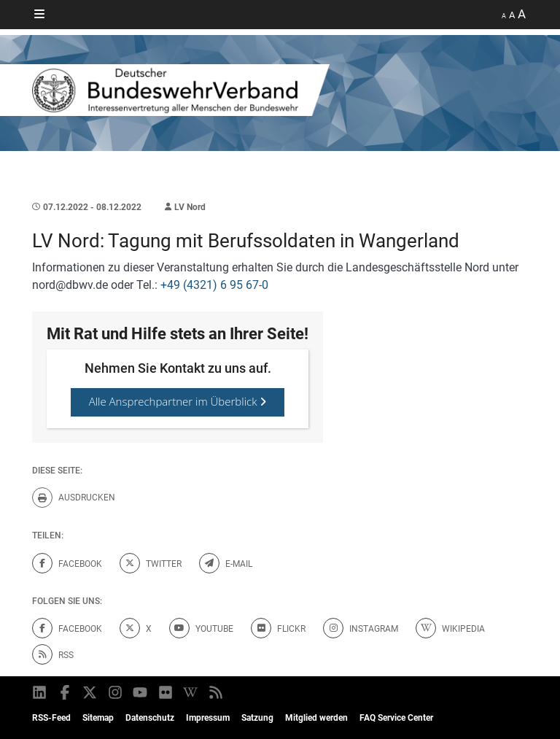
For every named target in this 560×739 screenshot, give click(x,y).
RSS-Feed (51, 718)
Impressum (208, 718)
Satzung (257, 718)
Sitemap (98, 718)
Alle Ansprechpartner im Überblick (178, 401)
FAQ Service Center (396, 718)
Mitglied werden (316, 718)
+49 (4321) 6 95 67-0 (214, 285)
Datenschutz (150, 718)
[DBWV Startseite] (280, 90)
